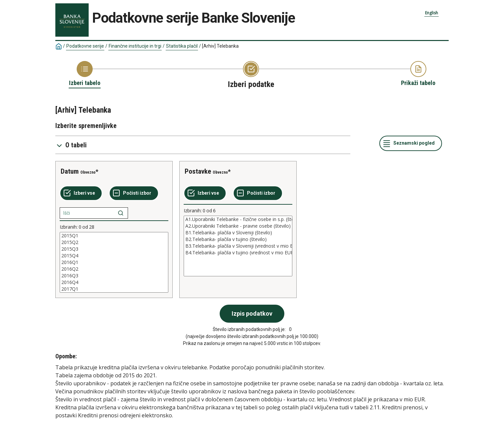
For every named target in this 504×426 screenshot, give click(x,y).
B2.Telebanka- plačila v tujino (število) (238, 239)
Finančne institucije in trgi (135, 46)
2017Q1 (114, 289)
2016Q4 (114, 282)
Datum (70, 171)
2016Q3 (114, 276)
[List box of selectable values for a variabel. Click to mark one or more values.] (114, 262)
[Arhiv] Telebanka (220, 46)
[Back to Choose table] (85, 74)
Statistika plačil (182, 46)
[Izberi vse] (81, 193)
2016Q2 (114, 269)
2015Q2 (114, 242)
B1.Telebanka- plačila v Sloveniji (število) (238, 233)
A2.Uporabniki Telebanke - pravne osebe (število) (238, 226)
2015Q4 (114, 256)
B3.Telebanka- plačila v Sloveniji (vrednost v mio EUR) (238, 246)
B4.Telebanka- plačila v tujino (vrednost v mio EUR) (238, 253)
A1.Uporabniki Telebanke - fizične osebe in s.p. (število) (238, 219)
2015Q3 (114, 249)
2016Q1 (114, 262)
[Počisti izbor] (134, 193)
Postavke (198, 171)
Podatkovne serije (85, 46)
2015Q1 (114, 236)
